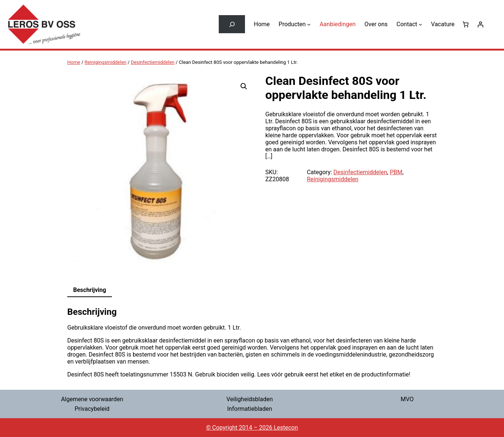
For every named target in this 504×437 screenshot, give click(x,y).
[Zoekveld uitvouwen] (232, 24)
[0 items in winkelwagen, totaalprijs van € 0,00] (466, 24)
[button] (244, 86)
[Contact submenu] (420, 24)
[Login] (480, 24)
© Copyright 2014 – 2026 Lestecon (252, 428)
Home (74, 62)
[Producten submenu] (309, 24)
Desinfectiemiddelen (153, 62)
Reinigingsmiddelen (105, 62)
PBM (396, 172)
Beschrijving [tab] (90, 290)
